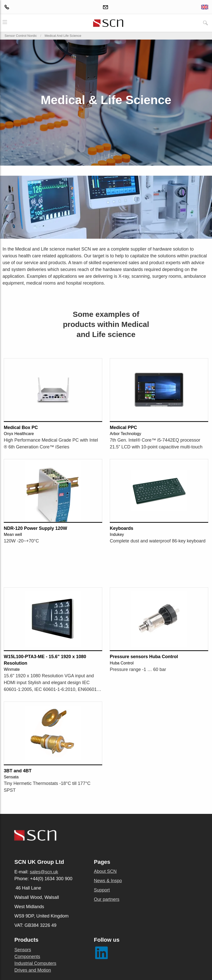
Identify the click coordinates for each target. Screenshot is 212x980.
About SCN (105, 871)
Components (27, 957)
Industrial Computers (35, 963)
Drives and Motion (33, 970)
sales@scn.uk (44, 872)
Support (102, 890)
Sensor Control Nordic (21, 36)
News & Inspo (108, 881)
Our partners (107, 899)
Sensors (23, 950)
